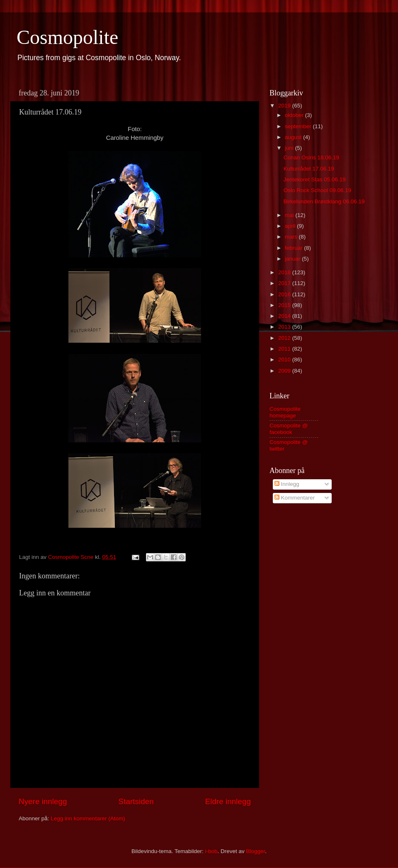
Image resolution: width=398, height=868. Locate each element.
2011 (285, 349)
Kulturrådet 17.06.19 (309, 169)
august (294, 137)
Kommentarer (295, 498)
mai (290, 215)
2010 (285, 360)
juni (290, 148)
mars (292, 237)
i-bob (211, 851)
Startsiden (136, 801)
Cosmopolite (67, 37)
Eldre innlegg (228, 801)
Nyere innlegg (43, 801)
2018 (285, 272)
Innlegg (287, 484)
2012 (285, 338)
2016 (285, 294)
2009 (285, 371)
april (291, 226)
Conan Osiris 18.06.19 (311, 157)
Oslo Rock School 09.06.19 (318, 190)
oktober (295, 115)
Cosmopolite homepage (285, 412)
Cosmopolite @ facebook (289, 429)
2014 (285, 316)
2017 (285, 283)
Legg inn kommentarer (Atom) (88, 818)
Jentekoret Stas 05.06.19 (315, 179)
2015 (285, 305)
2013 (285, 327)
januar (293, 259)
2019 (285, 106)
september (299, 126)
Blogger (256, 851)
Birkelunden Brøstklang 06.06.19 (324, 201)
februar (295, 248)
